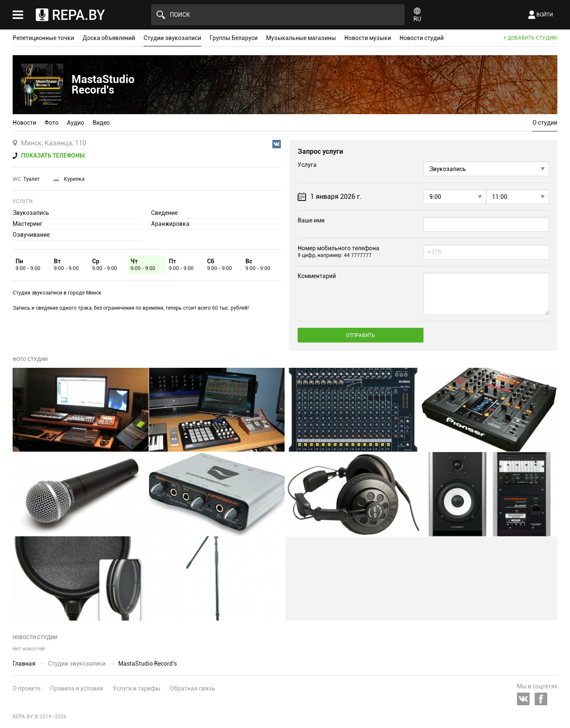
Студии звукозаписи (172, 38)
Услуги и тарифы (137, 688)
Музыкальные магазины (301, 38)
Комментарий (317, 276)
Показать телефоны (53, 155)
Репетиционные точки (43, 38)
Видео (101, 123)
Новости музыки (368, 38)
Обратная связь (193, 688)
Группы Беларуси (234, 38)
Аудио (76, 123)
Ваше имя (311, 220)
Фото (52, 123)
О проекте (27, 688)
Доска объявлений (109, 38)
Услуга (307, 165)
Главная (24, 664)
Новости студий (422, 38)
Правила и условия (77, 688)
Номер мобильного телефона (338, 252)
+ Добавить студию (530, 38)
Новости (24, 123)
